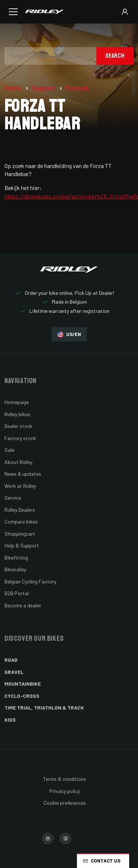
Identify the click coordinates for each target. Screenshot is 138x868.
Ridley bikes (17, 414)
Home (14, 88)
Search (115, 56)
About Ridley (18, 462)
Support (44, 88)
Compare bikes (21, 521)
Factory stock (20, 438)
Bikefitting (16, 558)
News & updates (23, 474)
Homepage (17, 402)
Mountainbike (23, 684)
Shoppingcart (20, 534)
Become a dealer (23, 605)
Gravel (14, 672)
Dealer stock (18, 426)
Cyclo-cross (22, 696)
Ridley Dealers (20, 510)
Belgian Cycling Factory (30, 581)
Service (13, 498)
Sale (9, 450)
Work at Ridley (20, 486)
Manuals (77, 88)
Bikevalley (15, 569)
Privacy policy (65, 791)
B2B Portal (17, 593)
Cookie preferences (65, 803)
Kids (10, 720)
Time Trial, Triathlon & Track (44, 708)
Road (11, 660)
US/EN (69, 334)
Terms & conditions (65, 779)
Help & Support (22, 545)
